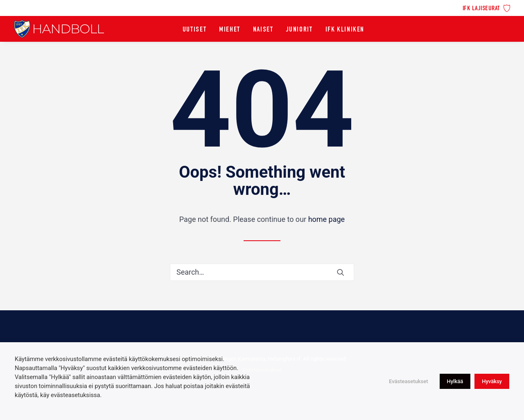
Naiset (263, 30)
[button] (341, 272)
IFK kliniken (345, 30)
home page (327, 219)
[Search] (262, 272)
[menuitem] (487, 8)
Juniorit (299, 30)
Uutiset (194, 30)
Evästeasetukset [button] (409, 381)
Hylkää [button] (455, 381)
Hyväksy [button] (492, 381)
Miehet (230, 30)
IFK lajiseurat (481, 9)
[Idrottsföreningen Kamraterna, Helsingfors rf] (59, 29)
